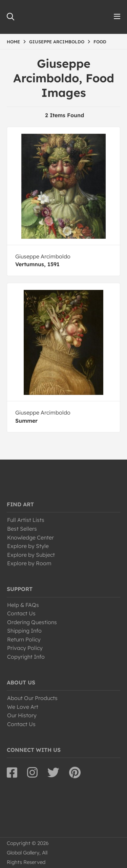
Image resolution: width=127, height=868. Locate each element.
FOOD (100, 42)
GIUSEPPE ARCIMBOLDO (57, 42)
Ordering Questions (32, 622)
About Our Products (32, 698)
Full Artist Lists (26, 520)
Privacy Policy (25, 648)
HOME (13, 42)
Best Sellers (22, 529)
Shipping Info (24, 631)
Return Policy (24, 639)
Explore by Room (29, 563)
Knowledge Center (30, 537)
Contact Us (21, 613)
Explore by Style (28, 546)
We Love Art (23, 707)
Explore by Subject (31, 555)
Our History (22, 715)
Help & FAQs (23, 605)
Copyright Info (26, 657)
